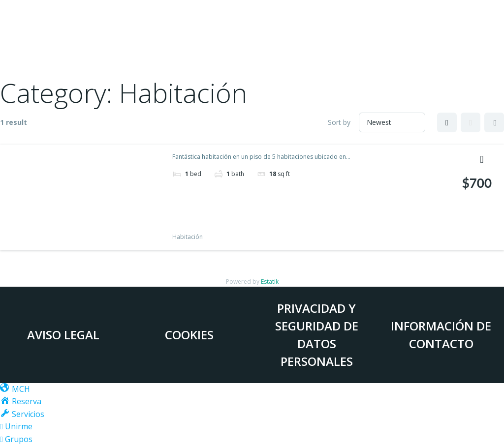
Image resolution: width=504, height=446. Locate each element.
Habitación (188, 237)
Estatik (270, 282)
